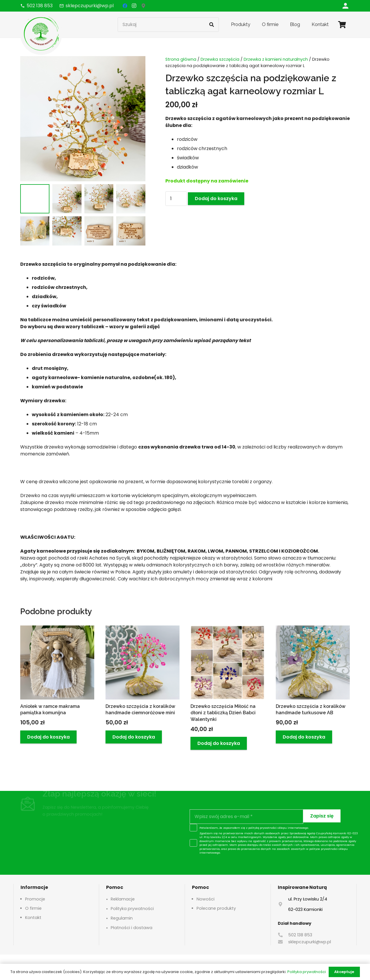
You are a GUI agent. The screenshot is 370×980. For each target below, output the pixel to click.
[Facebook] (125, 6)
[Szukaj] (168, 25)
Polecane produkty (216, 908)
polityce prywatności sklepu (329, 849)
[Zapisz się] (322, 816)
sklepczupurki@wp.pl (310, 942)
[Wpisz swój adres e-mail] (246, 817)
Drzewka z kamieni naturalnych (276, 59)
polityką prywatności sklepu (268, 828)
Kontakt (33, 918)
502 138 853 (300, 935)
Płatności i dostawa (132, 928)
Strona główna (181, 59)
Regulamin (122, 918)
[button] (48, 737)
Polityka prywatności (132, 909)
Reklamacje (123, 899)
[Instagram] (134, 6)
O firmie (33, 908)
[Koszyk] (342, 25)
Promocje (35, 899)
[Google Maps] (143, 6)
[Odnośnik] (345, 6)
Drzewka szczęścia (220, 59)
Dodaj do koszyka (216, 199)
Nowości (206, 899)
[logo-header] (41, 33)
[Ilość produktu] (176, 199)
